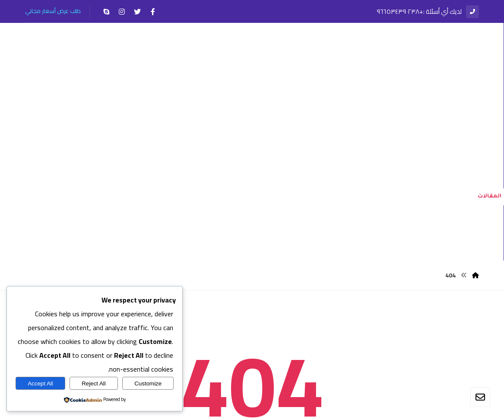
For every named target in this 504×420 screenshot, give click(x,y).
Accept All (40, 383)
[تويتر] (137, 12)
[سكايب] (106, 12)
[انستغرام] (122, 12)
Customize (148, 383)
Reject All (94, 383)
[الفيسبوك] (153, 12)
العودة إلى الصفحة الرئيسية (252, 351)
